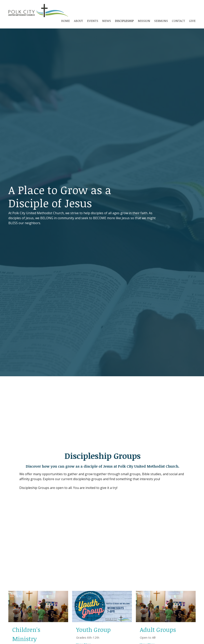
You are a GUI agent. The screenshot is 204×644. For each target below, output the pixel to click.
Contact (178, 21)
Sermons (161, 21)
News (107, 21)
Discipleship (124, 21)
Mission (144, 21)
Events (93, 21)
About (78, 21)
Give (192, 21)
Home (66, 21)
